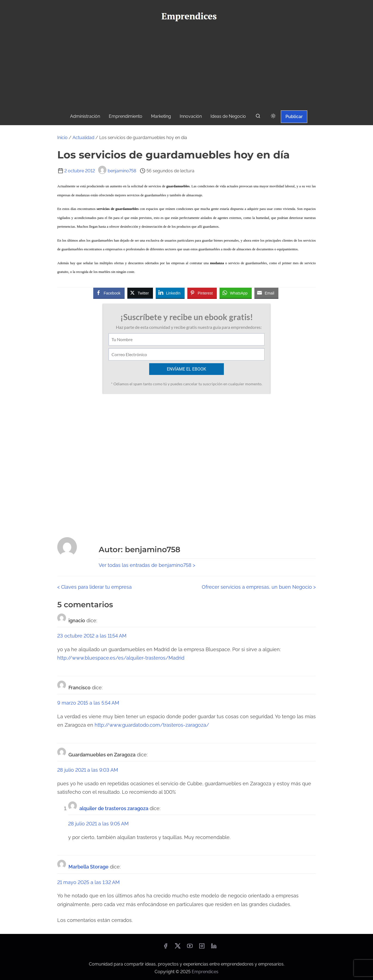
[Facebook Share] (109, 293)
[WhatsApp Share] (236, 293)
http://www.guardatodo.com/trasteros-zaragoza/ (152, 725)
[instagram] (202, 948)
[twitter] (178, 948)
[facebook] (166, 948)
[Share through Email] (266, 293)
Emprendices (205, 972)
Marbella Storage (88, 867)
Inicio (62, 138)
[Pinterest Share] (202, 293)
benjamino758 (117, 171)
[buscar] (258, 117)
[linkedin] (214, 948)
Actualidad (83, 138)
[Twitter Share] (140, 293)
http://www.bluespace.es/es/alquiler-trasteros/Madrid (121, 658)
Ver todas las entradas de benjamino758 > (147, 565)
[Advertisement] (186, 68)
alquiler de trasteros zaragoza (114, 808)
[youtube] (190, 948)
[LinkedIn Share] (170, 293)
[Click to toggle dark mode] (273, 116)
